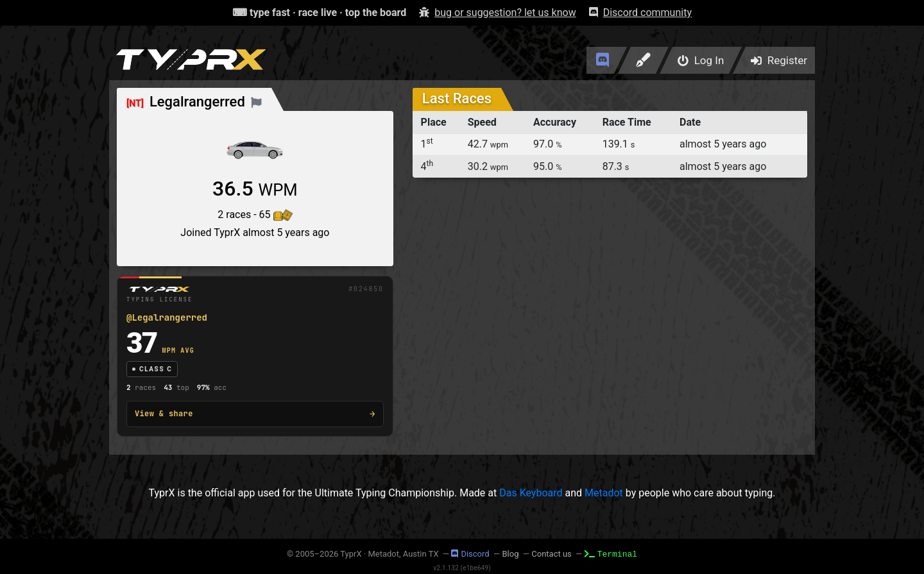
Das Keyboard (531, 493)
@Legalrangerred (167, 317)
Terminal (611, 553)
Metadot (604, 493)
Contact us (552, 554)
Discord (470, 554)
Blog (510, 554)
